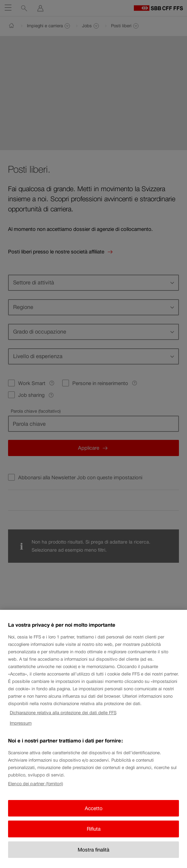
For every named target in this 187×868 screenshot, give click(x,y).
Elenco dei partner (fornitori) (35, 791)
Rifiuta (94, 836)
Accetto (94, 815)
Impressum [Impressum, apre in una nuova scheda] (21, 730)
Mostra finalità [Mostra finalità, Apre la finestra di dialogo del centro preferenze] (93, 856)
